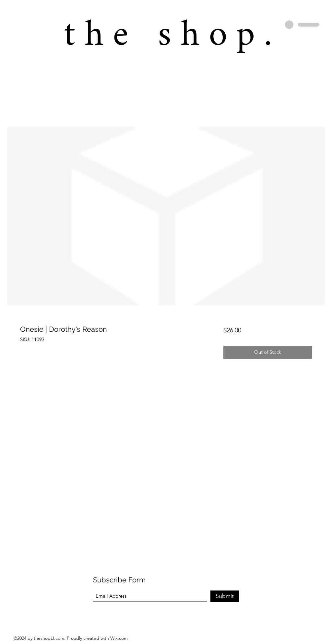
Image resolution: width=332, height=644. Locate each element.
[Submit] (225, 596)
